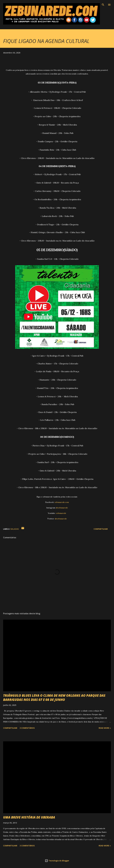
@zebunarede (62, 508)
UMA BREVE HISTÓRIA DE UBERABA (29, 817)
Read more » (105, 728)
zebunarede (61, 513)
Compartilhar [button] (101, 529)
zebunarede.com (62, 502)
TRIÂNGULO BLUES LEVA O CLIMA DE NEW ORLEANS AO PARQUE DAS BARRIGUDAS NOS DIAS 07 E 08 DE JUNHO (54, 698)
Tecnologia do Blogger (57, 861)
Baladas (15, 529)
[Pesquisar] (103, 5)
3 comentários (27, 728)
